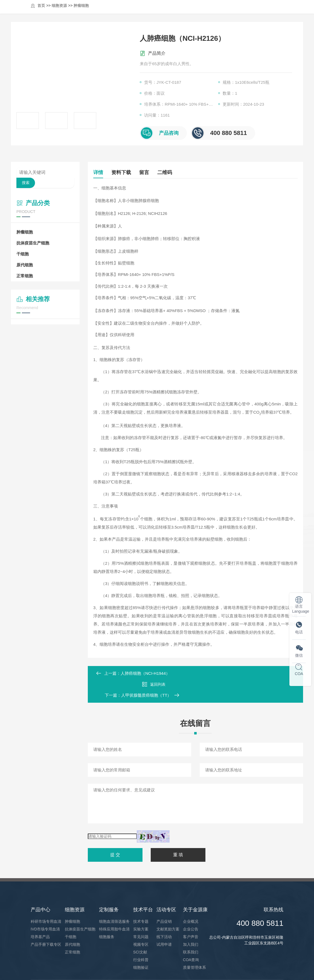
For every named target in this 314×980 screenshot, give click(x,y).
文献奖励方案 (168, 907)
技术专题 (141, 900)
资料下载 (124, 172)
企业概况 (191, 900)
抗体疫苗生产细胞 (33, 243)
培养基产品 (40, 915)
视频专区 (141, 923)
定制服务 (162, 12)
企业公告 (191, 907)
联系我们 (191, 930)
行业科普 (141, 938)
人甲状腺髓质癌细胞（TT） (262, 673)
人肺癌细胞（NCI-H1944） (145, 673)
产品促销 (164, 900)
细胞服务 (107, 915)
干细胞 (23, 254)
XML (168, 969)
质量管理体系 (194, 946)
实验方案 (141, 907)
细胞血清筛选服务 (114, 900)
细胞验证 (141, 946)
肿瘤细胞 (25, 232)
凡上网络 (276, 969)
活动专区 (214, 12)
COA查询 (191, 938)
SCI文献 (140, 930)
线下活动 (164, 915)
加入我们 (191, 923)
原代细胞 (25, 265)
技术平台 (188, 12)
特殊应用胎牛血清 (114, 907)
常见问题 (141, 915)
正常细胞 (25, 276)
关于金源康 (242, 12)
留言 (150, 172)
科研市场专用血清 (46, 900)
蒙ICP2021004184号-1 (143, 969)
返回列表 (195, 673)
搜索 (26, 183)
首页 (90, 12)
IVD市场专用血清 (45, 907)
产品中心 (111, 12)
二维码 (173, 172)
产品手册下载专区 (46, 923)
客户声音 (191, 915)
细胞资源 (137, 12)
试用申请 (164, 923)
